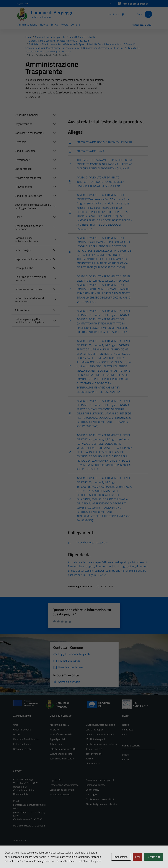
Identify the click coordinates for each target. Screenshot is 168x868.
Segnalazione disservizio (62, 790)
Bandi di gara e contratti (29, 196)
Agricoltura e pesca (59, 725)
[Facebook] (122, 14)
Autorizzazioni (57, 744)
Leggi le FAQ (56, 780)
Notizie (126, 725)
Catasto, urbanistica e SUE (63, 749)
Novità (44, 25)
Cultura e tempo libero (61, 754)
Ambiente (55, 730)
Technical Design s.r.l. (34, 859)
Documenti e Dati (22, 749)
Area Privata (20, 840)
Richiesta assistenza (60, 794)
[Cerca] (148, 14)
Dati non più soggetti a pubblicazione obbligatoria (30, 321)
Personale (21, 142)
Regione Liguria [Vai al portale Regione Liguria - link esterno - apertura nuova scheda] (23, 4)
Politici (17, 734)
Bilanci (19, 217)
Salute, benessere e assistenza (101, 744)
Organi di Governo (22, 730)
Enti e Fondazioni (22, 744)
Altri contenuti (23, 310)
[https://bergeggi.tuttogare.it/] (108, 543)
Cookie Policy (92, 790)
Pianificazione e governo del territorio (31, 278)
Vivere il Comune (71, 25)
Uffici (16, 725)
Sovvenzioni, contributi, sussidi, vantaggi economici (33, 206)
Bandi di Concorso (25, 151)
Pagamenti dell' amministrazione (34, 259)
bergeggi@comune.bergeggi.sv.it (29, 805)
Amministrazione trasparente (101, 780)
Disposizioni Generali (27, 115)
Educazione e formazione (62, 759)
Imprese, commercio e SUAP (100, 734)
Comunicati (128, 730)
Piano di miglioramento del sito (101, 804)
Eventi (125, 759)
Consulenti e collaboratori (29, 133)
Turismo (90, 759)
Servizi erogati (23, 250)
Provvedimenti (23, 187)
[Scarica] (108, 142)
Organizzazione (24, 124)
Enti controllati (23, 169)
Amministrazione (27, 25)
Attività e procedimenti (28, 178)
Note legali (91, 794)
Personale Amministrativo (26, 739)
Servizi (54, 25)
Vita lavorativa (93, 763)
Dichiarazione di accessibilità (100, 799)
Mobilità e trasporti (95, 739)
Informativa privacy (96, 785)
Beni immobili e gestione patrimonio (29, 227)
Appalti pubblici (57, 739)
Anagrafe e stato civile (61, 734)
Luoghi (126, 755)
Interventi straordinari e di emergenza (30, 300)
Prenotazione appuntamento (64, 785)
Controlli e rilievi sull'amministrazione (27, 240)
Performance (22, 160)
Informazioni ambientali (28, 289)
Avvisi (125, 734)
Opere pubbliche (24, 268)
